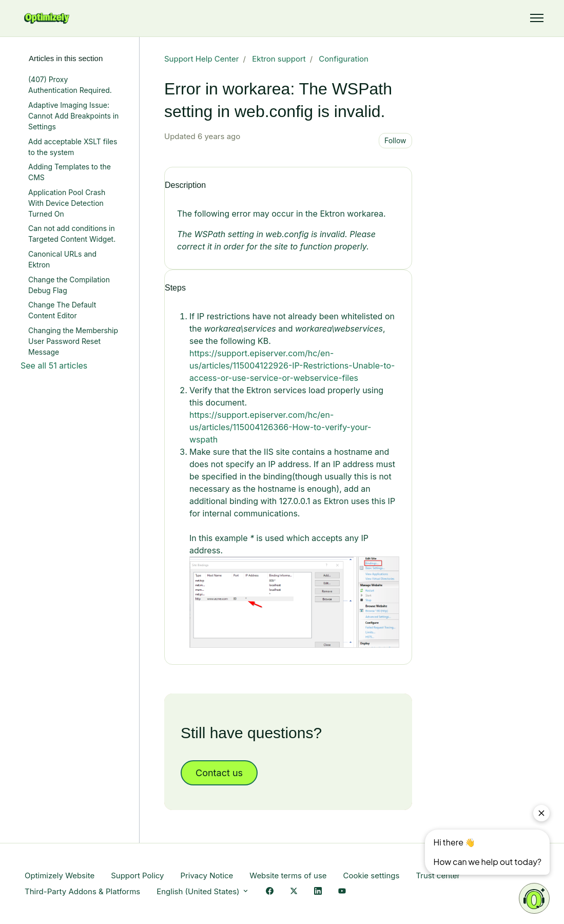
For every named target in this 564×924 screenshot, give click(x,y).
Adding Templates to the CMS (70, 172)
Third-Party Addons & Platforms (82, 891)
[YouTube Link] (342, 892)
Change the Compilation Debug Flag (69, 285)
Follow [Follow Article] (395, 140)
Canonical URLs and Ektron (62, 259)
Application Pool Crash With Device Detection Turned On (67, 203)
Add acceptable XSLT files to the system (73, 147)
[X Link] (294, 892)
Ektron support (279, 59)
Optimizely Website (60, 875)
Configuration (344, 59)
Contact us (219, 773)
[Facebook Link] (270, 892)
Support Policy (137, 875)
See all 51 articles (54, 365)
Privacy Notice (207, 875)
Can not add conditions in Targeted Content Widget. (72, 234)
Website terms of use (288, 875)
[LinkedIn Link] (318, 892)
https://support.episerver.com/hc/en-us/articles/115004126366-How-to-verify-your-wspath (280, 427)
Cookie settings (372, 875)
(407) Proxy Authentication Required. (70, 85)
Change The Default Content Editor (62, 310)
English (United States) (203, 891)
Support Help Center (202, 59)
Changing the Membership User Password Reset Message (73, 341)
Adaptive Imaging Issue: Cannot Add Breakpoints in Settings (73, 116)
